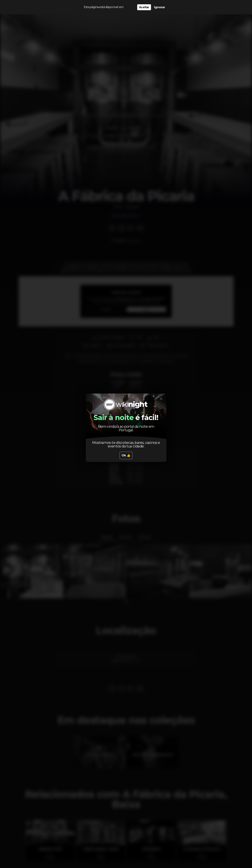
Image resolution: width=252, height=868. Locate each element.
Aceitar (144, 7)
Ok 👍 (126, 455)
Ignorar (160, 7)
